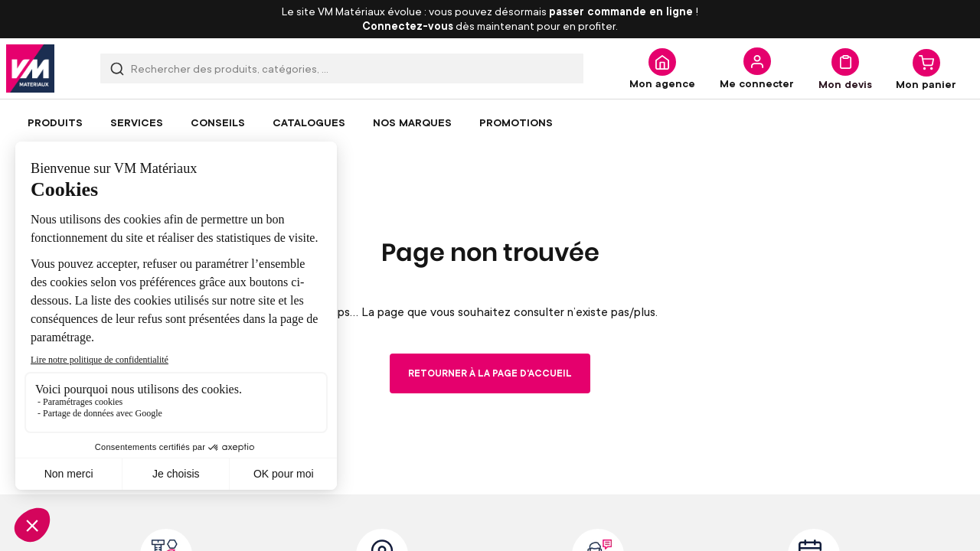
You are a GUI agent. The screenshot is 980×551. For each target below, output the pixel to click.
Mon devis (845, 83)
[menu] (490, 122)
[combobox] (342, 68)
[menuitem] (55, 122)
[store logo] (30, 68)
